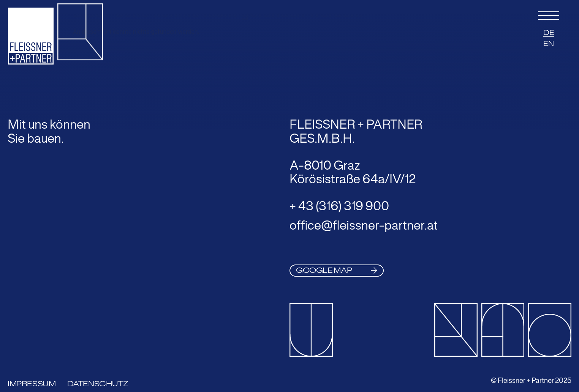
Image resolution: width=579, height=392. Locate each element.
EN (549, 44)
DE (549, 33)
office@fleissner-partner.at (364, 225)
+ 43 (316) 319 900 (339, 206)
